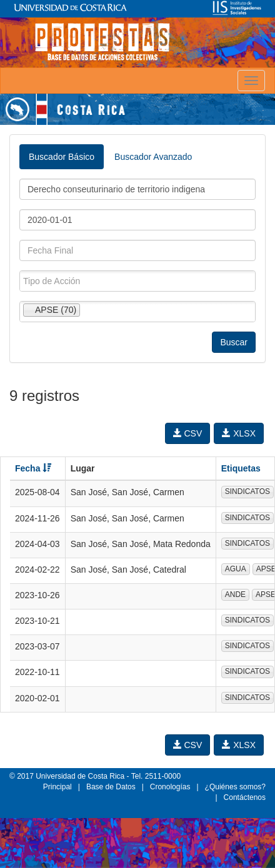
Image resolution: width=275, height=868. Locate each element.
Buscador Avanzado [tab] (153, 157)
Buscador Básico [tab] (62, 157)
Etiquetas (241, 468)
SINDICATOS (247, 491)
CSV (188, 433)
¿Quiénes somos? (235, 787)
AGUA (236, 569)
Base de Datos (111, 787)
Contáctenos (245, 797)
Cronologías (170, 787)
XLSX (239, 433)
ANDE (235, 594)
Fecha (33, 468)
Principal (57, 787)
